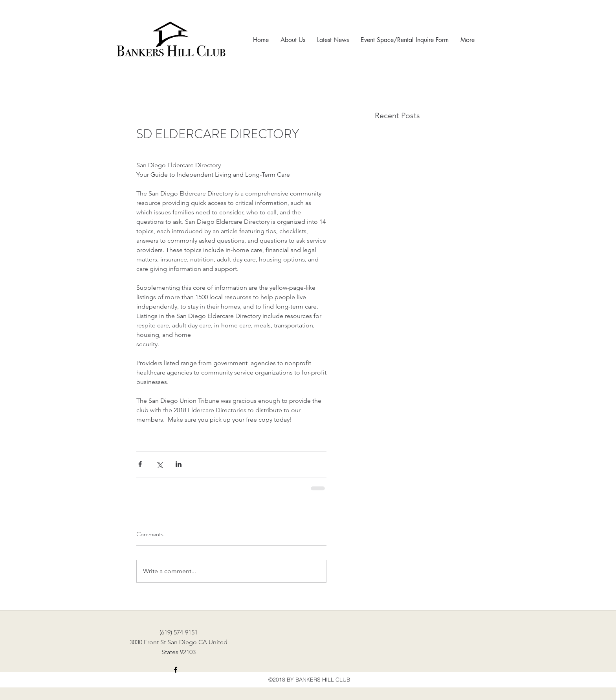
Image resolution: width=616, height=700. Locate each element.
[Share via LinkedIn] (179, 464)
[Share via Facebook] (140, 464)
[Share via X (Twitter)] (159, 464)
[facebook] (176, 670)
